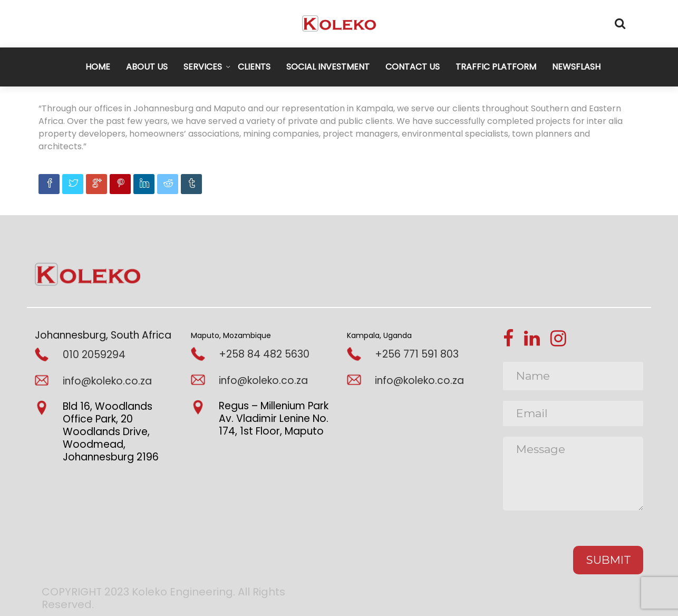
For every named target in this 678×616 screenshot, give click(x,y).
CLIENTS (254, 67)
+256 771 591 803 (417, 354)
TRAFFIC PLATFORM (496, 67)
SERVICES (203, 67)
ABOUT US (147, 67)
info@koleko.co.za (107, 381)
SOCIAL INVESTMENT (328, 67)
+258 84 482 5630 (264, 354)
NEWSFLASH (576, 67)
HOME (98, 67)
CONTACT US (413, 67)
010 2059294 (94, 355)
